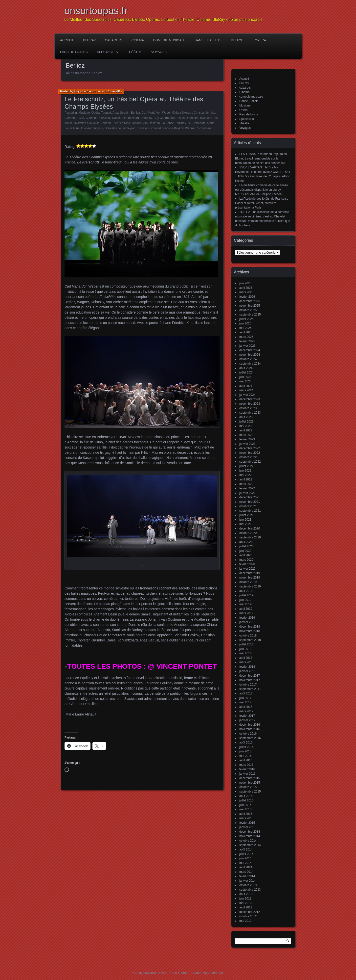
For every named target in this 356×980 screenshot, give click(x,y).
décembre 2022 (250, 448)
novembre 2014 (250, 836)
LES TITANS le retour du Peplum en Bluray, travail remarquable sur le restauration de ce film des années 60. (261, 159)
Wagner (190, 128)
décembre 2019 (250, 573)
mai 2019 (245, 604)
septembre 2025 (250, 315)
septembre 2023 (250, 413)
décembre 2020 (250, 529)
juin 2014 (245, 858)
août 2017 (246, 693)
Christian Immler (205, 113)
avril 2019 (246, 609)
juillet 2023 (246, 422)
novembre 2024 (250, 355)
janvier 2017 (247, 720)
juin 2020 (245, 551)
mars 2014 (246, 872)
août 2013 (246, 894)
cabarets (113, 40)
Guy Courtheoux (85, 91)
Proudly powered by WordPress (154, 973)
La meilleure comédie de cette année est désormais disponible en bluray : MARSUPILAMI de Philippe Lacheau (262, 190)
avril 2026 (246, 288)
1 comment (204, 128)
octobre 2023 (248, 408)
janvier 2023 (247, 444)
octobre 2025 (248, 310)
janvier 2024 (247, 395)
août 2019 (246, 591)
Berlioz (136, 113)
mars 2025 (246, 337)
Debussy (146, 118)
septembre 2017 (250, 689)
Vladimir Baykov (173, 128)
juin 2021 (245, 520)
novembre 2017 (250, 680)
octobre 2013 (248, 885)
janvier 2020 (247, 569)
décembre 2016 (250, 725)
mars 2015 (246, 818)
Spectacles (107, 52)
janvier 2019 (247, 622)
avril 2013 (246, 907)
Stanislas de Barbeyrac (120, 128)
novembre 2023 (250, 404)
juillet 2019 (246, 595)
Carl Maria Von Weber (156, 113)
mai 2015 (245, 809)
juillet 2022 (246, 466)
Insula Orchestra (188, 118)
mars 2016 (246, 765)
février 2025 (247, 341)
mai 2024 (245, 381)
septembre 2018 (250, 640)
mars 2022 (246, 484)
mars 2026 (246, 292)
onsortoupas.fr (96, 11)
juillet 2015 (246, 800)
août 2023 (246, 417)
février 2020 (247, 564)
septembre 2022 (250, 462)
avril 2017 (246, 707)
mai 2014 (245, 863)
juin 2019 (245, 600)
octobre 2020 (248, 533)
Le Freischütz (196, 123)
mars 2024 (246, 390)
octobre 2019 (248, 582)
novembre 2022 (250, 453)
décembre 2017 (250, 676)
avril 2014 (246, 867)
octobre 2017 (248, 685)
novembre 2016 (250, 729)
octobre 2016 (248, 734)
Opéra (261, 40)
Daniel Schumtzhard (126, 118)
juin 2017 (245, 698)
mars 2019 (246, 613)
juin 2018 (245, 649)
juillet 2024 (246, 372)
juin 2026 (245, 283)
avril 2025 (246, 332)
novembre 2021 (250, 502)
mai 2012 (245, 921)
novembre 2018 (250, 631)
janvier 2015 (247, 827)
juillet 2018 (246, 644)
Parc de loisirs (74, 52)
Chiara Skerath (182, 113)
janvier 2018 (247, 671)
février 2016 (247, 769)
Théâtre (135, 52)
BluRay (89, 40)
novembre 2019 (250, 578)
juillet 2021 (246, 515)
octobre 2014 (248, 841)
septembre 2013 (250, 890)
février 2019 (247, 618)
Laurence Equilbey (174, 123)
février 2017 (247, 716)
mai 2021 (245, 524)
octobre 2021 (248, 506)
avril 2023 (246, 430)
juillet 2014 (246, 854)
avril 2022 (246, 479)
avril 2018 (246, 658)
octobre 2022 (248, 457)
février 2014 (247, 876)
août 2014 (246, 849)
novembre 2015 (250, 783)
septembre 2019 (250, 586)
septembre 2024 (250, 364)
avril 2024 (246, 386)
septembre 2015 (250, 792)
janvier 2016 (247, 774)
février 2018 (247, 667)
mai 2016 (245, 756)
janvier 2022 (247, 493)
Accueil (67, 40)
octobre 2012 (248, 916)
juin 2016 (245, 751)
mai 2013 (245, 903)
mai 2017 (245, 702)
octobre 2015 (248, 787)
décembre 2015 (250, 778)
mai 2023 (245, 426)
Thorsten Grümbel (149, 128)
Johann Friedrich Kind (116, 123)
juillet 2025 (246, 319)
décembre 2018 (250, 627)
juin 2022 (245, 471)
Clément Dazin (74, 118)
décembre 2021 (250, 497)
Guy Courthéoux (164, 118)
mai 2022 (245, 475)
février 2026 (247, 297)
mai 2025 (245, 328)
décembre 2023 (250, 399)
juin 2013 (245, 899)
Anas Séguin (121, 113)
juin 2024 (245, 377)
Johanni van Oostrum (146, 123)
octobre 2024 (248, 359)
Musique (238, 40)
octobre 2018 (248, 636)
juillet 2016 (246, 747)
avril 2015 (246, 814)
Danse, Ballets (208, 40)
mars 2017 (246, 711)
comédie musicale (169, 40)
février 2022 (247, 488)
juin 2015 (245, 805)
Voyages (159, 52)
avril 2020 (246, 555)
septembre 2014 (250, 845)
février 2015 (247, 823)
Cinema (138, 40)
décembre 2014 (250, 832)
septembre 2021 (250, 511)
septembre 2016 (250, 738)
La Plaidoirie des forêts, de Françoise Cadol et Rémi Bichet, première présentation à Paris (262, 203)
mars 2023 (246, 435)
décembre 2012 (250, 912)
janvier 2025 (247, 346)
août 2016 (246, 742)
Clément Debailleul (98, 118)
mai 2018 (245, 653)
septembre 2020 (250, 537)
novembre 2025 (250, 306)
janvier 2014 (247, 881)
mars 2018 (246, 662)
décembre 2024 (250, 350)
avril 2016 (246, 760)
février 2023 (247, 439)
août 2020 (246, 542)
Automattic (216, 973)
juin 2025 (245, 323)
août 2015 (246, 796)
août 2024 (246, 368)
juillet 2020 (246, 546)
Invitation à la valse (87, 123)
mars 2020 (246, 560)
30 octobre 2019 (111, 91)
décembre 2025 (250, 301)
